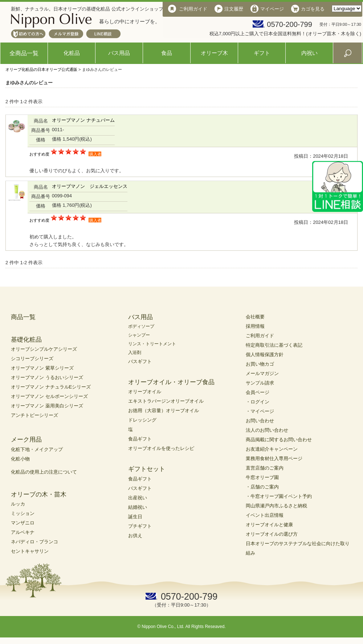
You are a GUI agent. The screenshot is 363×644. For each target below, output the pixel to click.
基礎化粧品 (26, 340)
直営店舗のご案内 (265, 468)
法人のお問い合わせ (267, 430)
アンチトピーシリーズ (34, 415)
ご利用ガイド (260, 336)
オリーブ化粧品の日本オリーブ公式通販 (41, 69)
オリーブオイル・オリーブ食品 (171, 382)
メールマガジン (262, 373)
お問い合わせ (260, 421)
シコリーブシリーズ (32, 359)
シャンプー (139, 335)
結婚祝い (138, 507)
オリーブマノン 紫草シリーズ (42, 368)
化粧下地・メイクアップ (37, 449)
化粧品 (72, 53)
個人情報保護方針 (265, 355)
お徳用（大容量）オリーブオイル (164, 410)
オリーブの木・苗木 (39, 494)
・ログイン (258, 402)
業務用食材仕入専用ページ (274, 458)
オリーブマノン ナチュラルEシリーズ (51, 387)
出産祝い (138, 498)
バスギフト (140, 361)
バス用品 (119, 53)
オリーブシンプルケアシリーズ (44, 349)
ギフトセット (147, 469)
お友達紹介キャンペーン (272, 449)
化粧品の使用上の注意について (44, 472)
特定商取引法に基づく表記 (274, 345)
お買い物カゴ (260, 364)
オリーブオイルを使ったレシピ (161, 448)
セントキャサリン (30, 551)
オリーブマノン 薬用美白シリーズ (47, 406)
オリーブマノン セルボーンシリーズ (49, 396)
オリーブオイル (145, 392)
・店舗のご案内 (262, 487)
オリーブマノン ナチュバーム (83, 120)
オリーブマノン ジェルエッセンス (90, 186)
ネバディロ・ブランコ (34, 542)
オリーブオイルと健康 (269, 525)
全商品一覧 (24, 53)
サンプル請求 (260, 383)
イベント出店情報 (265, 515)
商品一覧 (23, 317)
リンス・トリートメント (152, 344)
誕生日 (135, 517)
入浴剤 (135, 353)
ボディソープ (141, 326)
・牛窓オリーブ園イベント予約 (279, 496)
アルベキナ (23, 532)
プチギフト (140, 526)
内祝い (309, 53)
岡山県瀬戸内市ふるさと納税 (276, 506)
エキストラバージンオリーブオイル (166, 401)
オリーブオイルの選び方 (272, 534)
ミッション (23, 513)
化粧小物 (20, 459)
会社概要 (255, 317)
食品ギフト (140, 439)
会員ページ (258, 392)
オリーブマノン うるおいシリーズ (47, 377)
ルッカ (18, 504)
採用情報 (255, 326)
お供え (135, 536)
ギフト (262, 53)
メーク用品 (26, 440)
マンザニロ (23, 523)
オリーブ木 (214, 53)
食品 (167, 53)
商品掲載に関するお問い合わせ (279, 440)
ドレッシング (142, 420)
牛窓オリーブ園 (262, 477)
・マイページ (260, 411)
